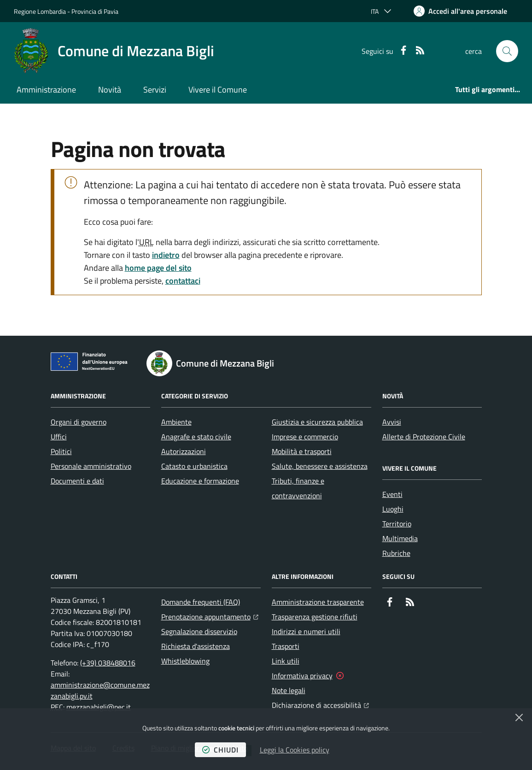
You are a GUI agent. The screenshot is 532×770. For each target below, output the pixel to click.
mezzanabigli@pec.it (99, 707)
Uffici (59, 437)
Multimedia (400, 538)
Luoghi (393, 509)
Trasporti (286, 646)
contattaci (183, 281)
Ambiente (176, 422)
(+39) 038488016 (108, 663)
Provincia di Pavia (95, 11)
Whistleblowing (185, 661)
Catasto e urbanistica (194, 466)
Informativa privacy (302, 676)
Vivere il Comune (218, 90)
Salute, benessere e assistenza (320, 466)
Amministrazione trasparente (318, 602)
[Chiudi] (519, 717)
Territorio (397, 524)
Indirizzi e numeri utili (306, 631)
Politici (61, 451)
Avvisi (392, 422)
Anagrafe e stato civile (196, 437)
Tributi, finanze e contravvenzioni (298, 488)
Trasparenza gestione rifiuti (315, 617)
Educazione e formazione (200, 481)
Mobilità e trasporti (302, 451)
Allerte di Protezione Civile (424, 437)
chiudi (220, 750)
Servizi (155, 90)
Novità (110, 90)
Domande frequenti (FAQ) (201, 602)
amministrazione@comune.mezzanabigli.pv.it (100, 690)
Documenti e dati (77, 481)
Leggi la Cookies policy (295, 750)
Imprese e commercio (305, 437)
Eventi (392, 494)
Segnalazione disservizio (199, 631)
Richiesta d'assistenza (196, 646)
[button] (507, 51)
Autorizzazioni (184, 451)
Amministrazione (46, 90)
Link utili (286, 661)
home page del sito (158, 268)
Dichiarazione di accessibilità (320, 704)
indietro (166, 255)
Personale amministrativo (91, 466)
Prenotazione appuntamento (210, 616)
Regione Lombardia (40, 11)
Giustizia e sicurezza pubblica (317, 422)
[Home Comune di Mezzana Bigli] (114, 51)
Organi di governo (79, 422)
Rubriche (396, 553)
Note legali (289, 690)
